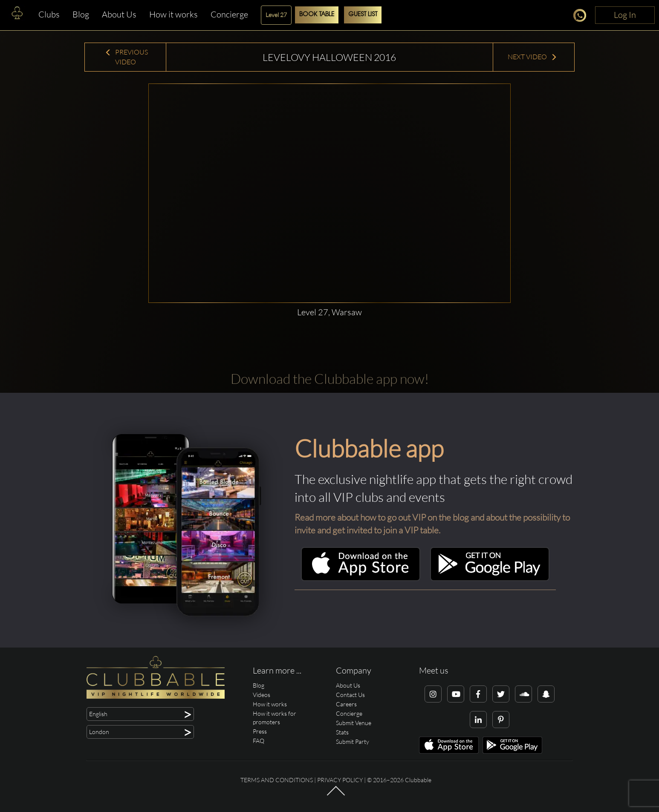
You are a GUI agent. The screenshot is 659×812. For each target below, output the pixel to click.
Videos (262, 695)
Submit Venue (354, 723)
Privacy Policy (340, 780)
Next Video (532, 57)
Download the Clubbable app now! (330, 379)
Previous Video (126, 57)
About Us (119, 14)
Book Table (317, 15)
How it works (173, 14)
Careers (346, 704)
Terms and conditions (277, 780)
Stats (342, 732)
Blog (81, 14)
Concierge (229, 14)
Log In (625, 15)
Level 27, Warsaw (329, 312)
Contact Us (350, 695)
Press (260, 731)
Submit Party (353, 741)
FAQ (259, 741)
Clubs (49, 14)
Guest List (363, 15)
